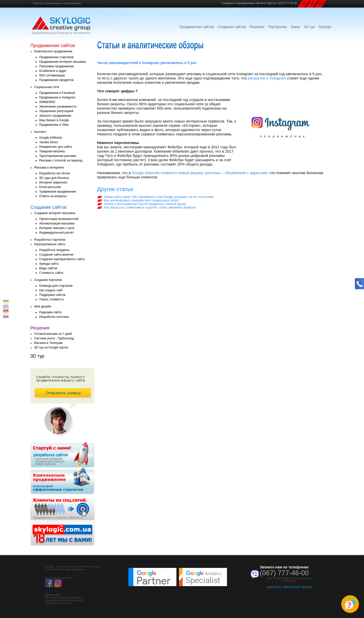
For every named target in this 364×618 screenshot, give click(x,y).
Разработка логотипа (54, 317)
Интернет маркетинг (53, 182)
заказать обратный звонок (289, 587)
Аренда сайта (49, 264)
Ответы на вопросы (53, 196)
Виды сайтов (48, 268)
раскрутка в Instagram (267, 78)
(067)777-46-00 (287, 3)
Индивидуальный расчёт (57, 233)
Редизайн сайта (50, 312)
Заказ (295, 27)
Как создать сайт (51, 290)
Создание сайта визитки (56, 255)
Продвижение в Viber (54, 125)
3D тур (309, 27)
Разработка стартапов (50, 240)
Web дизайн (43, 306)
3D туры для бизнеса (54, 178)
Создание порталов (48, 280)
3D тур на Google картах (51, 347)
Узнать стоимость (52, 299)
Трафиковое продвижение (58, 192)
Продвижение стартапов (56, 57)
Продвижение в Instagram (57, 97)
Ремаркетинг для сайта (55, 147)
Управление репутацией (56, 111)
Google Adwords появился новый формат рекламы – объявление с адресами (199, 173)
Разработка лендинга (54, 250)
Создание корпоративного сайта (62, 259)
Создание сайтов (232, 27)
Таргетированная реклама (58, 156)
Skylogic (325, 27)
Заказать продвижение (55, 116)
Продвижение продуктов (56, 80)
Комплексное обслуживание (64, 3)
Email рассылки (50, 187)
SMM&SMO (47, 102)
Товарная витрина (52, 151)
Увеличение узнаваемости (58, 107)
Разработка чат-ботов (54, 173)
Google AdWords (51, 138)
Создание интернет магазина (55, 213)
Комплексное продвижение (53, 51)
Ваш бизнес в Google (54, 120)
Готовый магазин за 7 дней (53, 334)
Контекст (40, 132)
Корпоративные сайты (50, 244)
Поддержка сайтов (52, 295)
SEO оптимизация (52, 75)
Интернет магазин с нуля (57, 228)
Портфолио (278, 27)
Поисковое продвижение (56, 66)
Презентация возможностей (59, 219)
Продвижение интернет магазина (63, 62)
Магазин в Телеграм (48, 343)
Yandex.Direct (49, 142)
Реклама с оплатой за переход (61, 160)
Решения (38, 3)
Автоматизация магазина (57, 223)
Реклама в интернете (49, 168)
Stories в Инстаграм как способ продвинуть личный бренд (141, 204)
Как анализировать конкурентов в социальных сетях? (138, 200)
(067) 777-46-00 (284, 573)
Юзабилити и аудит (53, 71)
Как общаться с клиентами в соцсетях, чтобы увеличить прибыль (146, 208)
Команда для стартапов (56, 286)
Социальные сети (47, 87)
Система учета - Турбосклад (54, 338)
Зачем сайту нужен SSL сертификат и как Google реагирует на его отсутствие (155, 197)
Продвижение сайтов (197, 27)
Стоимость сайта (51, 273)
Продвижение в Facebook (57, 93)
